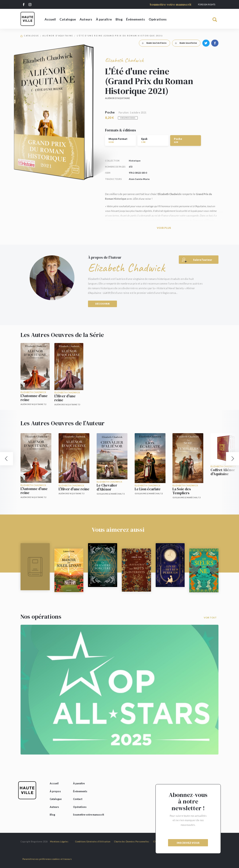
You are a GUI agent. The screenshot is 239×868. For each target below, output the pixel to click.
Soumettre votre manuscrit (170, 5)
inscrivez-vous (188, 843)
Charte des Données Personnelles (132, 842)
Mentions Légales (59, 842)
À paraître (104, 19)
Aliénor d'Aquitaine (58, 36)
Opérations (158, 19)
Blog (119, 19)
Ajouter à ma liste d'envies (153, 43)
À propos (55, 791)
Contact (78, 799)
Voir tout (210, 618)
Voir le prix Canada (128, 118)
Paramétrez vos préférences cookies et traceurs (47, 859)
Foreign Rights (207, 5)
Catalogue (68, 19)
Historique (135, 161)
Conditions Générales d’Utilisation (93, 842)
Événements (135, 19)
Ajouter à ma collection (185, 43)
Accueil (50, 19)
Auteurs (86, 19)
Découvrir (102, 304)
